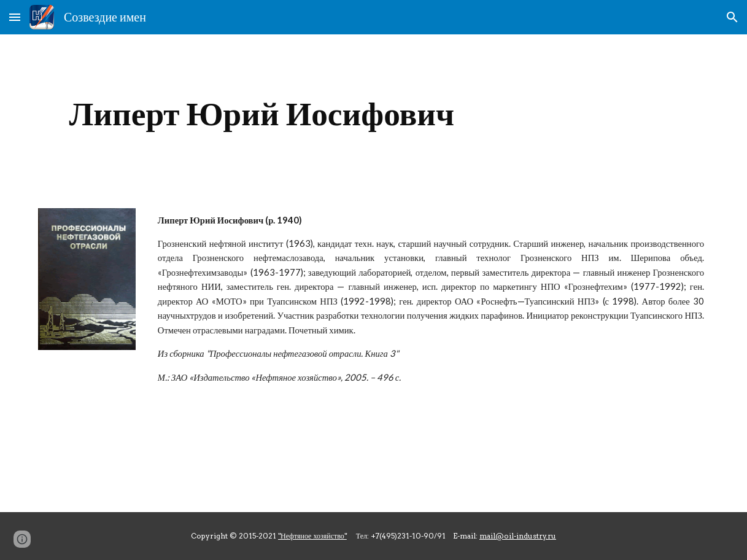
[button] (15, 17)
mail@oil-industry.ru (518, 536)
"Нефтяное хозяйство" (312, 536)
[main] (262, 114)
